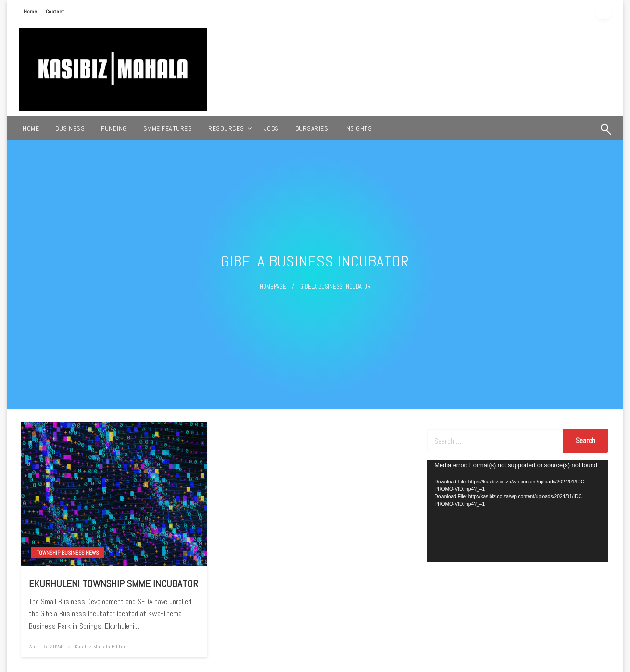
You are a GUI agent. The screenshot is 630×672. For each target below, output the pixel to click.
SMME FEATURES (168, 128)
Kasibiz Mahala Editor (100, 647)
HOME (31, 128)
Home (30, 12)
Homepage (273, 287)
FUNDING (114, 128)
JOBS (271, 128)
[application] (518, 511)
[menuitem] (31, 128)
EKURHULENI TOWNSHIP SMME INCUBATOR (113, 584)
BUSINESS (70, 128)
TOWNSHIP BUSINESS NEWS (68, 553)
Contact (55, 12)
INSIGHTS (358, 128)
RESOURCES (226, 128)
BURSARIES (312, 128)
